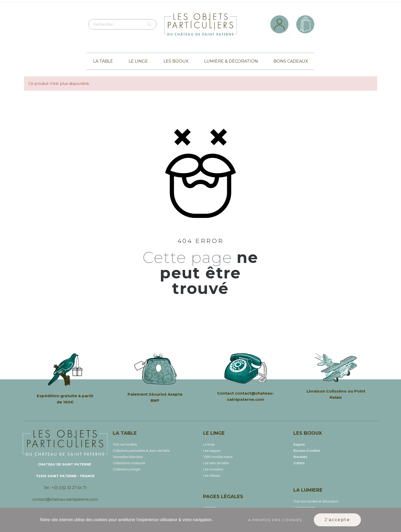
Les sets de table (216, 463)
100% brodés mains (218, 457)
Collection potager (127, 469)
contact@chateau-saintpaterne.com (65, 499)
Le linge (209, 444)
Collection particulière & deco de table (141, 451)
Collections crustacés (129, 463)
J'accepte (337, 520)
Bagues (299, 444)
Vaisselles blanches (128, 457)
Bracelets (300, 457)
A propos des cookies (275, 520)
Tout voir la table (125, 444)
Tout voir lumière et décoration (316, 501)
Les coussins (213, 469)
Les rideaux (212, 475)
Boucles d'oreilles (307, 451)
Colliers (299, 463)
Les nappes (212, 451)
